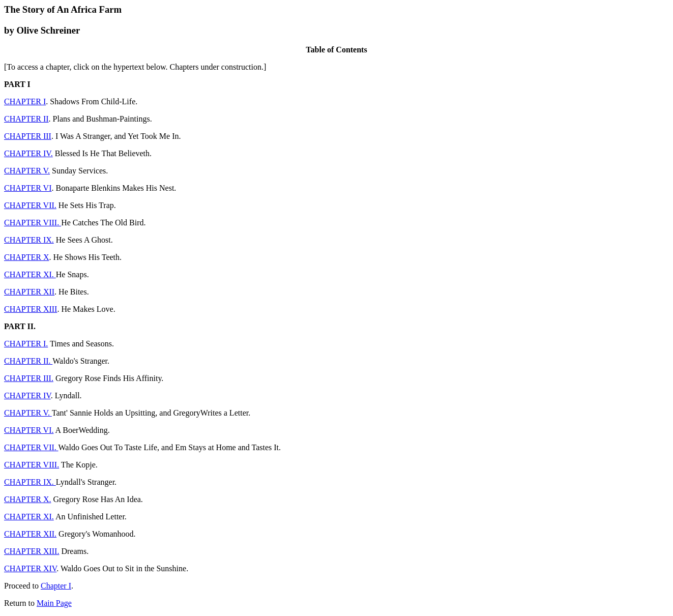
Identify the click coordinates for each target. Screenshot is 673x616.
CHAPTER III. (29, 378)
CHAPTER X (26, 257)
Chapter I (56, 586)
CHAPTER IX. (29, 240)
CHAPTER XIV (30, 568)
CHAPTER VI (28, 188)
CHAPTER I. (26, 344)
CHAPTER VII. (30, 205)
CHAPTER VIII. (33, 223)
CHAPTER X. (27, 499)
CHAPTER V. (27, 171)
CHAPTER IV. (28, 153)
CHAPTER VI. (29, 430)
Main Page (54, 603)
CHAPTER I (25, 101)
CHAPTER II (26, 119)
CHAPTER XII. (30, 534)
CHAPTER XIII (31, 309)
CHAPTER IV (27, 395)
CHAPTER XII (29, 292)
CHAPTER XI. (30, 274)
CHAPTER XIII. (32, 551)
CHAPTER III (28, 136)
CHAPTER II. (28, 361)
